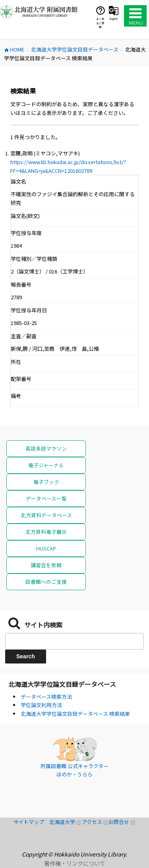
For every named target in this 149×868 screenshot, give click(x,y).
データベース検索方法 (46, 697)
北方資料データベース (46, 515)
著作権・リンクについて (75, 863)
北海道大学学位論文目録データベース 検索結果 (75, 714)
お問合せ (122, 822)
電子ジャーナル (46, 465)
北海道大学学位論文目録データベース (62, 684)
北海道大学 (66, 822)
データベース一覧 (46, 498)
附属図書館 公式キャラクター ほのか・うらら (74, 770)
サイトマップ (31, 822)
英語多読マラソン (46, 448)
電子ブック (46, 482)
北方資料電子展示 (46, 532)
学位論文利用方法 (41, 705)
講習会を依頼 (46, 565)
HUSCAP (46, 548)
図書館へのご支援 (46, 582)
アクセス (95, 822)
